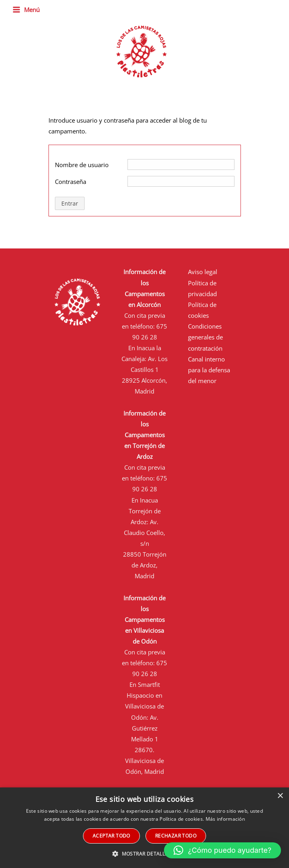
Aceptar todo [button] (111, 836)
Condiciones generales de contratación (205, 337)
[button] (222, 850)
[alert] (144, 828)
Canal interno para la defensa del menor (209, 370)
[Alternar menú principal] (26, 10)
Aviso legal (203, 272)
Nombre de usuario (82, 165)
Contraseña (71, 182)
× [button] (280, 796)
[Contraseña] (181, 181)
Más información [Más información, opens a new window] (225, 819)
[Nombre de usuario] (181, 165)
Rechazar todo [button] (176, 836)
